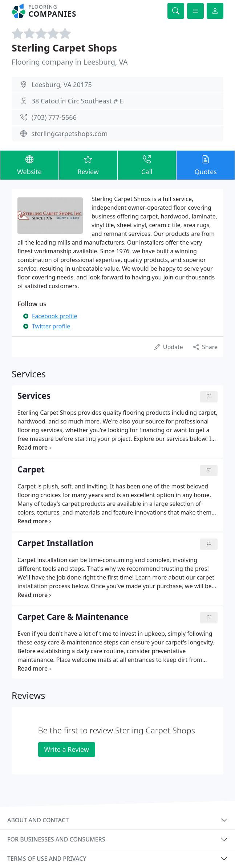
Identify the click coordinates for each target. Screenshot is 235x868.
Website (29, 165)
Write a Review (67, 749)
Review (88, 165)
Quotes (206, 165)
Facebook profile (54, 316)
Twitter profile (51, 326)
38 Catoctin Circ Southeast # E (77, 101)
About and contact (38, 820)
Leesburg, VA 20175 (62, 85)
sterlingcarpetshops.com (70, 134)
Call (147, 165)
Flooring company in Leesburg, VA (70, 62)
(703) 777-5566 (54, 117)
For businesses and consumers (56, 839)
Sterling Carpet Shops (64, 48)
